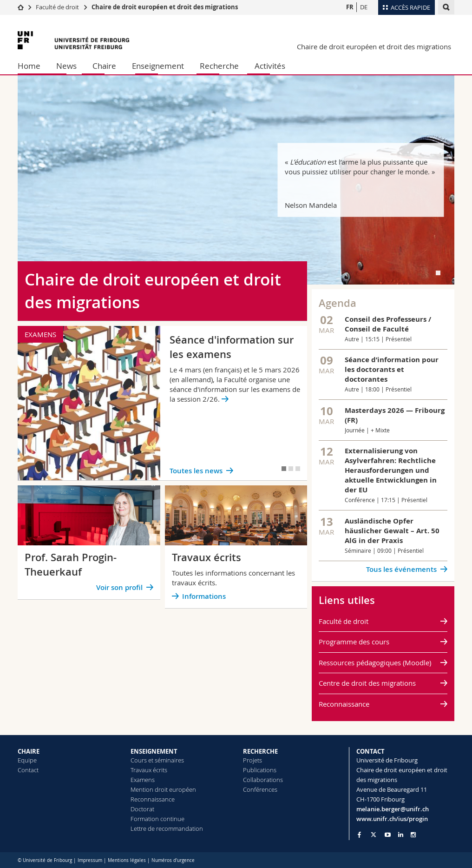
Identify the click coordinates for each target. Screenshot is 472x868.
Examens (143, 780)
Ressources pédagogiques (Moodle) (375, 663)
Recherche (219, 66)
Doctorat (142, 809)
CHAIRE (29, 751)
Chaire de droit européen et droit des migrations (165, 7)
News (66, 66)
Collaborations (263, 780)
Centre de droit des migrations (367, 683)
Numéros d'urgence (173, 860)
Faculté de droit (58, 7)
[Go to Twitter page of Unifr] (374, 835)
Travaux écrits (149, 770)
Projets (252, 760)
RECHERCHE (260, 751)
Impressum (90, 860)
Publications (260, 770)
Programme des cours (354, 642)
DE (364, 7)
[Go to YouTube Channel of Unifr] (388, 835)
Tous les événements (401, 569)
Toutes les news (196, 471)
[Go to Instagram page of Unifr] (413, 835)
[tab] (438, 273)
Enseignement (158, 66)
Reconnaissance (344, 704)
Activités (270, 66)
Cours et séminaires (157, 760)
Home (29, 66)
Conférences (260, 789)
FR (350, 7)
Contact (28, 770)
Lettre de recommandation (167, 828)
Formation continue (157, 819)
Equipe (27, 760)
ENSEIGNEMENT (154, 751)
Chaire (104, 66)
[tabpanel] (236, 180)
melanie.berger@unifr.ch (393, 809)
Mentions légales (127, 860)
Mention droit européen (163, 789)
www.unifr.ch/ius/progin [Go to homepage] (392, 819)
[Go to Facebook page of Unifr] (359, 835)
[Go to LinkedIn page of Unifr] (401, 835)
